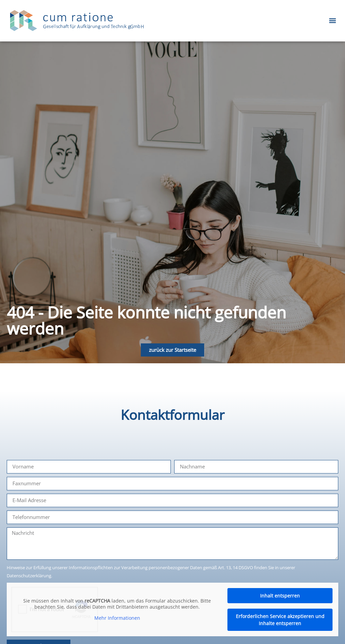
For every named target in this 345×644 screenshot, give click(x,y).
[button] (333, 21)
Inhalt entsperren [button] (280, 596)
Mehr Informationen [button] (117, 618)
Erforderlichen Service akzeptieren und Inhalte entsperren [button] (280, 620)
